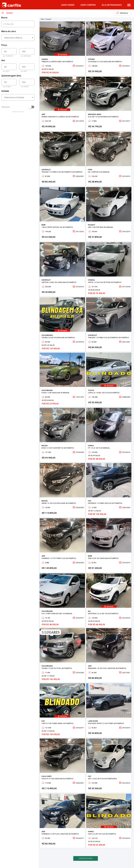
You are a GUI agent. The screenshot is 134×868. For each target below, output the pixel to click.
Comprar (49, 19)
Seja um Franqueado (112, 5)
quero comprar (88, 5)
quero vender (68, 5)
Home (42, 19)
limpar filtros (18, 112)
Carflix (12, 5)
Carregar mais (86, 858)
